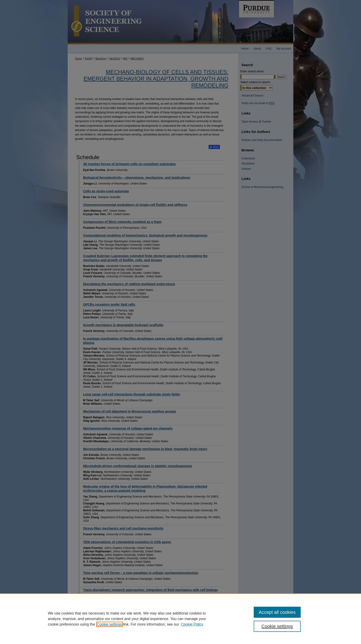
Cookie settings (109, 624)
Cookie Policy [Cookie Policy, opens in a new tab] (192, 624)
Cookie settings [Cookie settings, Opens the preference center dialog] (277, 626)
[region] (180, 619)
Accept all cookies (277, 612)
